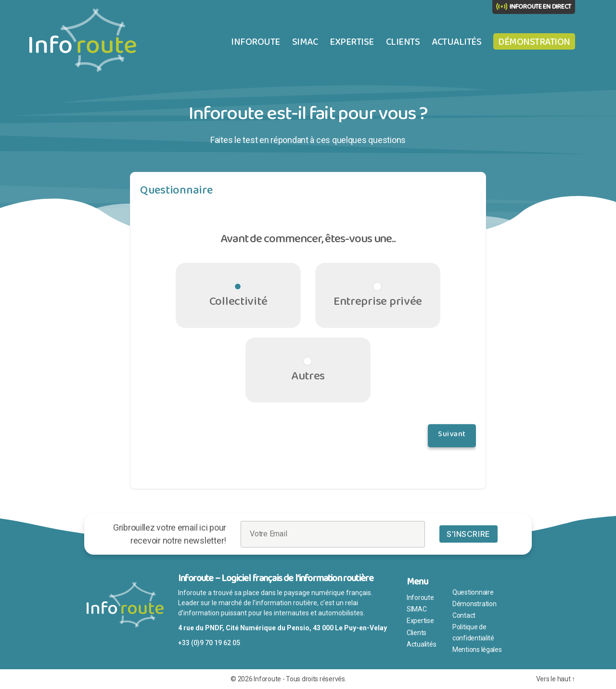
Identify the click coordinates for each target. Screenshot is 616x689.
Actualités (456, 42)
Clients (403, 42)
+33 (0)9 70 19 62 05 (209, 643)
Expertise (352, 42)
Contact (464, 615)
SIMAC (305, 42)
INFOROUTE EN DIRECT (540, 7)
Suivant (452, 436)
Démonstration (534, 42)
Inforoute (256, 42)
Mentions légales (477, 650)
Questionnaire (473, 592)
